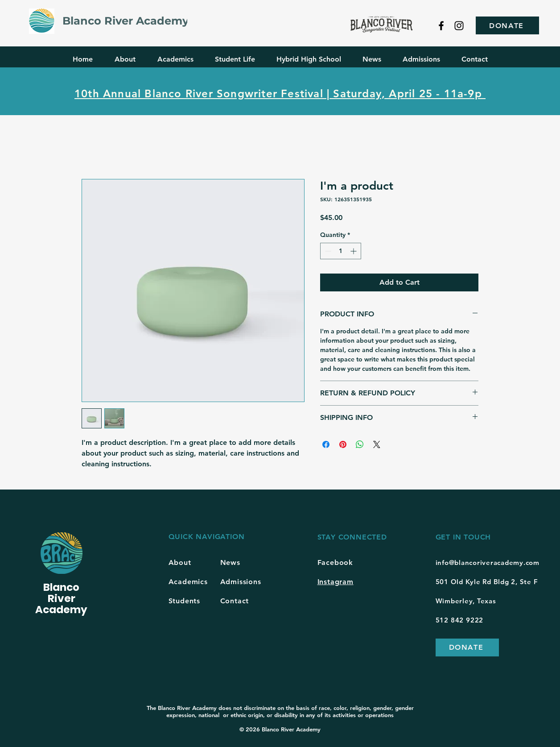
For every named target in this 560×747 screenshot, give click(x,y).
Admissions (241, 582)
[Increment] (354, 251)
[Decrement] (327, 251)
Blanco (61, 587)
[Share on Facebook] (326, 444)
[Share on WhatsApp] (360, 444)
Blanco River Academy (126, 21)
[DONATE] (507, 25)
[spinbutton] (341, 251)
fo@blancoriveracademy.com (491, 562)
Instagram (336, 582)
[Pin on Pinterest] (343, 444)
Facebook (335, 562)
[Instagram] (459, 26)
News (230, 562)
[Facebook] (441, 26)
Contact (235, 601)
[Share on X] (377, 444)
